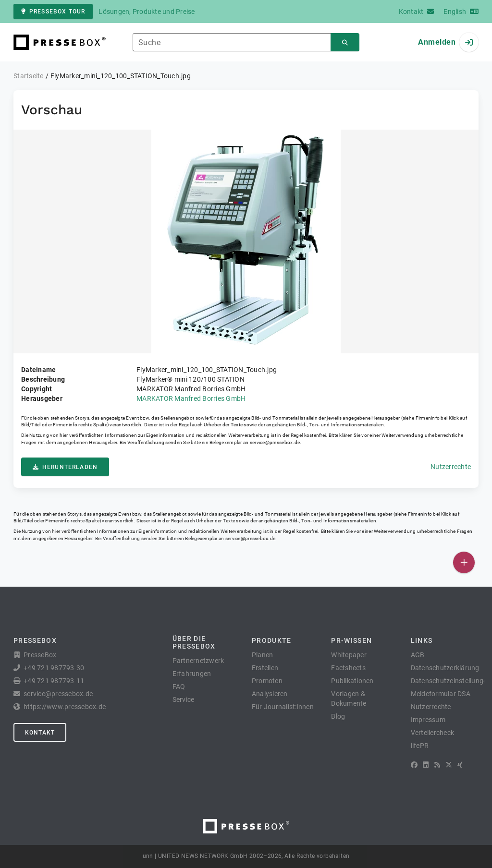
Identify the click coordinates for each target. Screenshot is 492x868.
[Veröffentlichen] (464, 562)
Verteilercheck (433, 733)
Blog (338, 716)
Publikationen (352, 681)
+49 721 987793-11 (54, 681)
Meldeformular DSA (441, 694)
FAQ (179, 687)
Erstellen (265, 668)
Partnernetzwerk (198, 661)
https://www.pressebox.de (65, 707)
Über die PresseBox (194, 642)
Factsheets (348, 668)
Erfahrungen (192, 674)
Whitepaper (349, 655)
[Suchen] (345, 42)
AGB (418, 655)
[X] (449, 765)
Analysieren (270, 694)
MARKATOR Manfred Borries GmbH (191, 398)
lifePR (420, 746)
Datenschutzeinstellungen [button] (451, 681)
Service (184, 699)
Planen (263, 655)
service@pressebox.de (275, 442)
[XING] (460, 765)
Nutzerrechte (451, 467)
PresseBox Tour (53, 12)
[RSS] (437, 765)
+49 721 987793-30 (54, 668)
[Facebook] (414, 765)
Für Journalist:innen (283, 707)
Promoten (267, 681)
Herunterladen (65, 467)
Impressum (428, 720)
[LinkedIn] (426, 765)
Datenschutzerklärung (445, 668)
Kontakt (40, 733)
